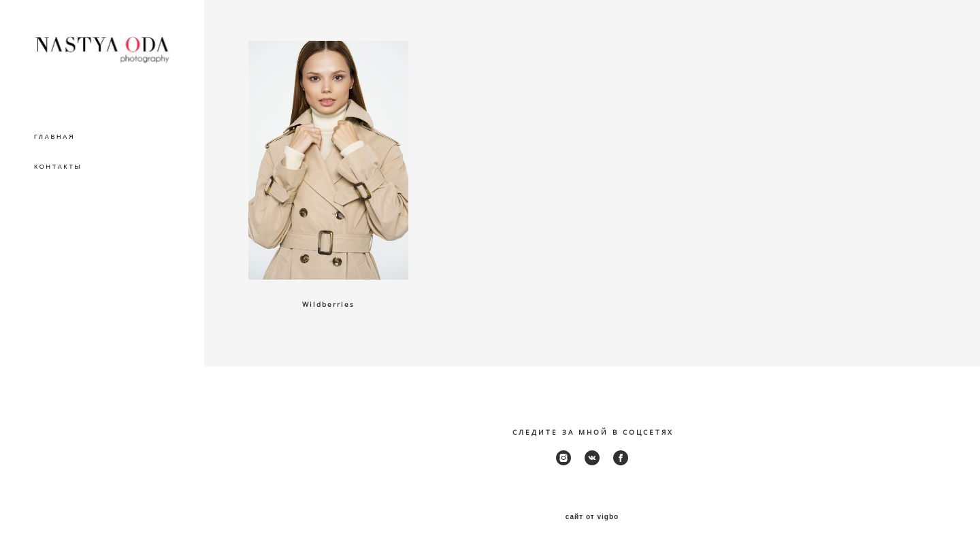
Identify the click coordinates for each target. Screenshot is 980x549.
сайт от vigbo (592, 517)
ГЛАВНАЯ (54, 137)
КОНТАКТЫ (58, 167)
